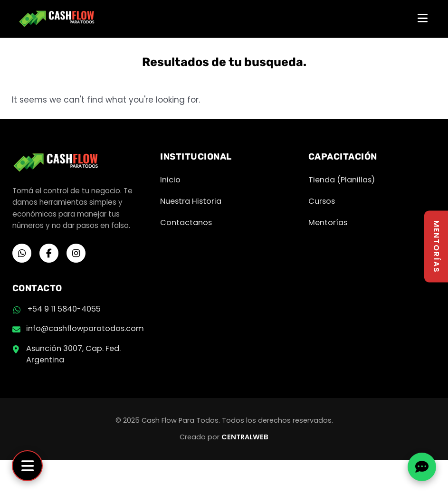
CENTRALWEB (245, 437)
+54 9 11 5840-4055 (64, 309)
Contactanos (186, 223)
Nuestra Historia (191, 201)
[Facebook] (49, 253)
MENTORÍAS (436, 247)
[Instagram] (76, 253)
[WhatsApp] (22, 253)
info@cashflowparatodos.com (85, 328)
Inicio (170, 180)
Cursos (322, 201)
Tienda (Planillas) (342, 180)
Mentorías (328, 223)
